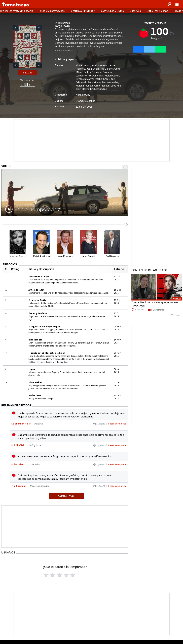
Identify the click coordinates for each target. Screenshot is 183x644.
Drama (79, 101)
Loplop (32, 369)
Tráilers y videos (158, 11)
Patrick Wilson (100, 65)
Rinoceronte (35, 340)
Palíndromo (35, 396)
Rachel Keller (102, 79)
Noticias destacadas (53, 11)
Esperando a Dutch (39, 277)
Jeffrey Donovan (93, 72)
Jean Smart (93, 69)
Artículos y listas (113, 11)
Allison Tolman (102, 86)
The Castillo (35, 382)
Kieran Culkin (112, 76)
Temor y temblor (38, 313)
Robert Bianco (19, 464)
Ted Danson (107, 69)
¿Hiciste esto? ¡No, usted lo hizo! (47, 353)
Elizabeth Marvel (85, 79)
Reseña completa (117, 424)
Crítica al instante (84, 11)
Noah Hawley (83, 95)
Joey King (116, 86)
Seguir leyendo (63, 51)
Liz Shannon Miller (21, 424)
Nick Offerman (96, 76)
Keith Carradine (98, 89)
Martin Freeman (84, 86)
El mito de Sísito (38, 300)
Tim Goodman (19, 486)
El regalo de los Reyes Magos (44, 326)
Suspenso (90, 101)
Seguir (27, 73)
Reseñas (136, 11)
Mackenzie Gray (111, 82)
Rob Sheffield (18, 445)
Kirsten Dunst (83, 65)
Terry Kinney (94, 82)
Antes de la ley (36, 290)
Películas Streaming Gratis (17, 11)
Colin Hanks (82, 89)
